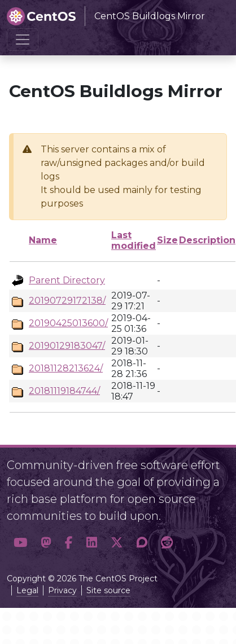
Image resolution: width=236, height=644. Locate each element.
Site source (108, 590)
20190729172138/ (67, 301)
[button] (20, 543)
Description (207, 240)
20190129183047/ (67, 346)
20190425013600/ (68, 323)
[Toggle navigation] (23, 40)
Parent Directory (67, 280)
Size (167, 240)
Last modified (134, 240)
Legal (27, 590)
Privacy (62, 590)
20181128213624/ (66, 368)
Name (43, 240)
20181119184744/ (64, 391)
